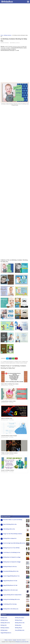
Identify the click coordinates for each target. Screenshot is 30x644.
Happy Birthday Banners (6, 633)
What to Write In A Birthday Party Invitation (10, 384)
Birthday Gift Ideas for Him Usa (10, 567)
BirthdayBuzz (7, 2)
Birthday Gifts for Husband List (10, 538)
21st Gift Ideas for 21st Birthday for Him (12, 553)
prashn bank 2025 (25, 642)
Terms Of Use (19, 640)
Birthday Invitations (5, 43)
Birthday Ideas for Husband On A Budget (12, 562)
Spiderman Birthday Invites (7, 418)
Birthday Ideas (18, 625)
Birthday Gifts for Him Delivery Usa (11, 609)
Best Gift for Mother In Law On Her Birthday (13, 520)
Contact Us (10, 640)
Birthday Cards (4, 618)
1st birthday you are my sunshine (21, 363)
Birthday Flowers (19, 620)
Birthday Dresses (4, 620)
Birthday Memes (19, 628)
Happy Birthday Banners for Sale (10, 585)
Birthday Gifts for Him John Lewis (10, 590)
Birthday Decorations (20, 618)
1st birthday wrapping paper (10, 363)
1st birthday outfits (18, 362)
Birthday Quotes (4, 630)
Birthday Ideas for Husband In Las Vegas (12, 557)
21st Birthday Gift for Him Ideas (10, 604)
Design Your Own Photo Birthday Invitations (13, 534)
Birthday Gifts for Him (20, 623)
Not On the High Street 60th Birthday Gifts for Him (14, 543)
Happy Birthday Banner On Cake (10, 581)
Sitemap (6, 640)
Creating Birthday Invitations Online (8, 401)
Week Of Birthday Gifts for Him (10, 524)
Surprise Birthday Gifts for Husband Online (12, 595)
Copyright (14, 640)
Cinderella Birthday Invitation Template (9, 436)
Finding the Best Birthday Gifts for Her (12, 599)
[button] (28, 2)
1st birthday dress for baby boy (8, 362)
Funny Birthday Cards (20, 630)
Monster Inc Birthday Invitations (8, 470)
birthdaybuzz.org (18, 642)
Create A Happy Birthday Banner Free (11, 576)
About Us (24, 640)
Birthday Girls (4, 625)
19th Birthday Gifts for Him (9, 529)
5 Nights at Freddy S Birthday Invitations (9, 453)
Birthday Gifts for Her (5, 623)
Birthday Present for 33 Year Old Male (11, 548)
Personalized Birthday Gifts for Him (11, 571)
